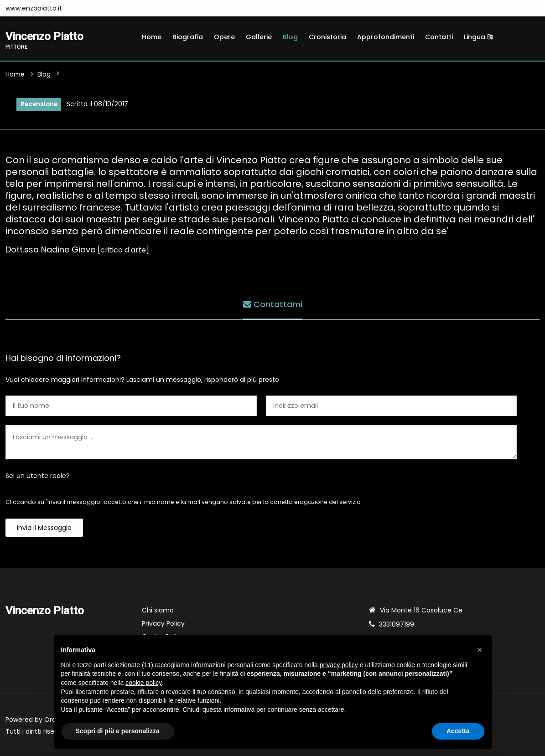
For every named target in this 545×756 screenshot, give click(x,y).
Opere (224, 37)
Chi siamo (158, 611)
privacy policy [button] (339, 665)
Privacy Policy (163, 624)
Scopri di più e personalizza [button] (118, 731)
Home (152, 37)
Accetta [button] (458, 731)
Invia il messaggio (44, 528)
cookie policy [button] (144, 683)
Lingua (478, 37)
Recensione (39, 104)
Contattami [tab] (273, 305)
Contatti (439, 37)
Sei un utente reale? (38, 476)
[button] (480, 650)
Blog (290, 37)
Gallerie (259, 37)
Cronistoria (327, 37)
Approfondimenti (386, 37)
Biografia (188, 37)
